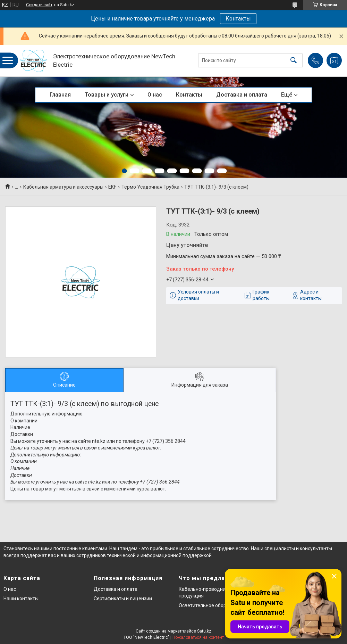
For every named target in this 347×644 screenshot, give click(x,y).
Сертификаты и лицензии (123, 598)
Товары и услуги (107, 95)
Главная (60, 95)
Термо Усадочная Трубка (150, 187)
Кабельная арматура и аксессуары (63, 187)
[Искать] (294, 61)
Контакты (238, 19)
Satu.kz (204, 631)
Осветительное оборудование (214, 605)
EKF (112, 187)
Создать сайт (39, 5)
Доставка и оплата (242, 95)
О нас (155, 95)
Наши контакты (21, 598)
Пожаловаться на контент (198, 637)
